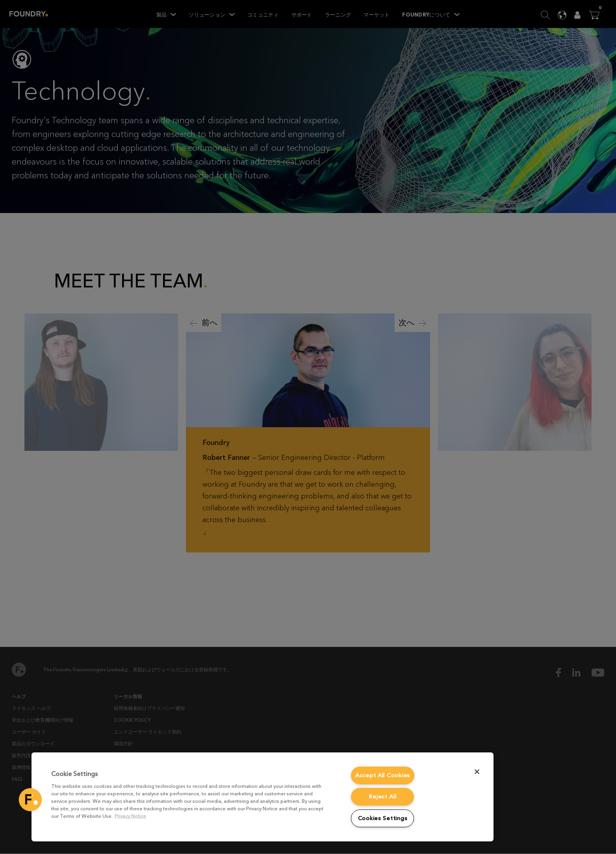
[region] (263, 797)
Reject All (382, 797)
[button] (30, 800)
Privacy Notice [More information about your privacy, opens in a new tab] (130, 816)
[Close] (477, 772)
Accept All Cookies (383, 775)
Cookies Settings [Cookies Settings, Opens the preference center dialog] (383, 818)
